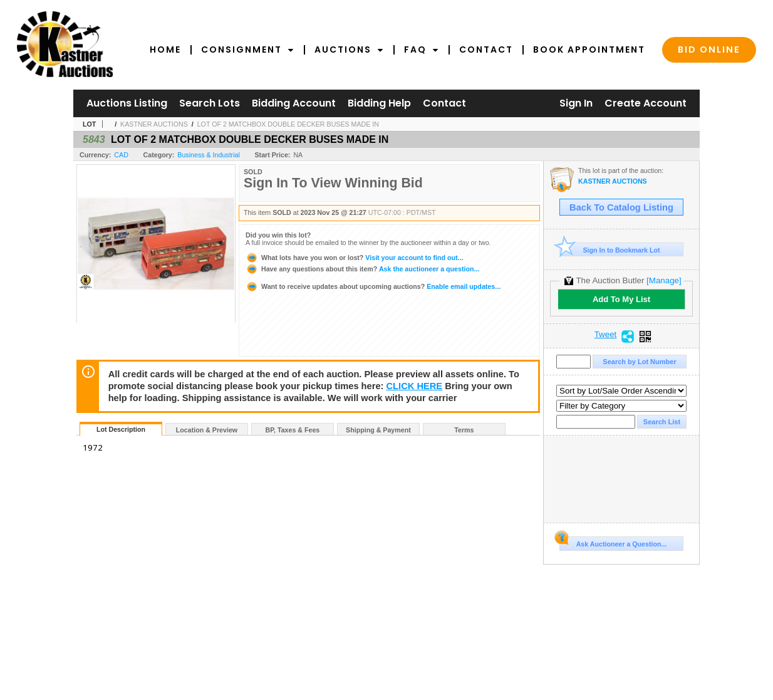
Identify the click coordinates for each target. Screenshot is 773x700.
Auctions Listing (127, 103)
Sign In (576, 103)
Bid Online (709, 50)
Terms (464, 430)
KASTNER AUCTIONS (154, 124)
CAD (121, 155)
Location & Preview (207, 430)
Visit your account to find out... (354, 258)
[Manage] (664, 280)
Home (165, 50)
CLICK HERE (415, 386)
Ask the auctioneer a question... (362, 269)
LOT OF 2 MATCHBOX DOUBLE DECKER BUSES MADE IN (288, 124)
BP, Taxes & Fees (293, 430)
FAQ (422, 50)
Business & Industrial (209, 155)
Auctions (349, 50)
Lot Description (121, 429)
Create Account (646, 103)
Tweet (606, 335)
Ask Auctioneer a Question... (613, 542)
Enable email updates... (373, 286)
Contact (486, 50)
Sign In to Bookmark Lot (610, 250)
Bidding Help (379, 103)
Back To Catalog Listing (621, 207)
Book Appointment (589, 50)
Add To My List (621, 299)
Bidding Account (294, 103)
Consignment (248, 50)
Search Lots (210, 103)
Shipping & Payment (378, 430)
